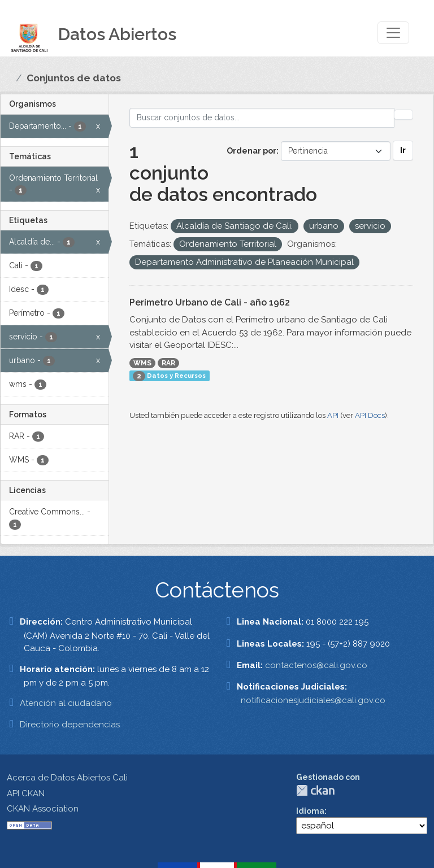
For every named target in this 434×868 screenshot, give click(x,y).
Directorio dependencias (70, 725)
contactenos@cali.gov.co (316, 665)
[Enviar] (403, 115)
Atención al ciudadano (66, 703)
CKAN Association (43, 809)
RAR (168, 363)
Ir (403, 150)
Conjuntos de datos (74, 78)
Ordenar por (251, 151)
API (333, 415)
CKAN (315, 790)
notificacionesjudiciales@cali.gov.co (313, 700)
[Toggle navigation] (393, 33)
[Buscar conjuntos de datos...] (262, 118)
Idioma (310, 811)
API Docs (370, 415)
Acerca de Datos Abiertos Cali (67, 778)
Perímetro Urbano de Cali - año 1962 (210, 302)
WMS (142, 363)
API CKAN (26, 793)
